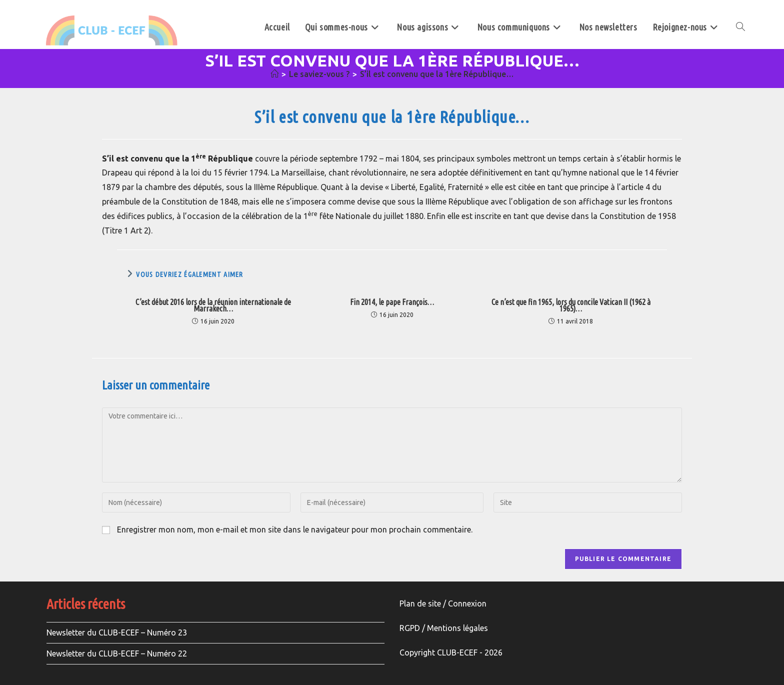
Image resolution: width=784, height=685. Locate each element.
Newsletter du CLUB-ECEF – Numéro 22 (117, 653)
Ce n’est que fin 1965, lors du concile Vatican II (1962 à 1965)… (571, 305)
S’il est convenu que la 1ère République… (437, 74)
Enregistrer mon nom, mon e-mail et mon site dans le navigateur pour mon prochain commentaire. (295, 529)
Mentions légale (455, 628)
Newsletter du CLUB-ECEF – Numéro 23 (117, 632)
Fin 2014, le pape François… (392, 302)
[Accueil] (274, 74)
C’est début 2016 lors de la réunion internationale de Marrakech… (213, 305)
